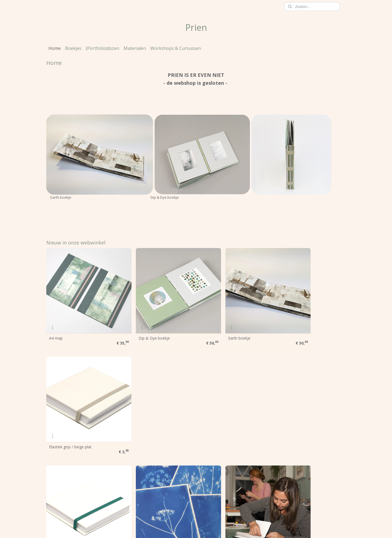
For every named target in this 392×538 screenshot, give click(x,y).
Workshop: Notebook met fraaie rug (309, 420)
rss (181, 528)
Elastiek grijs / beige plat (298, 324)
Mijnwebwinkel (249, 528)
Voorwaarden (60, 476)
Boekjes (73, 48)
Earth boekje (212, 324)
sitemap (169, 528)
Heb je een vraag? (64, 489)
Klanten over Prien (65, 483)
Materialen (135, 48)
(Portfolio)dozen (102, 48)
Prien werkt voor (63, 470)
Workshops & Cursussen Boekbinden (234, 420)
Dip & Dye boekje (141, 324)
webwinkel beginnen (201, 528)
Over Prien (58, 464)
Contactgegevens (64, 495)
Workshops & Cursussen (176, 48)
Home (55, 48)
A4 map (56, 324)
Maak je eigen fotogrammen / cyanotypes (151, 422)
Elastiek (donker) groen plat (73, 420)
